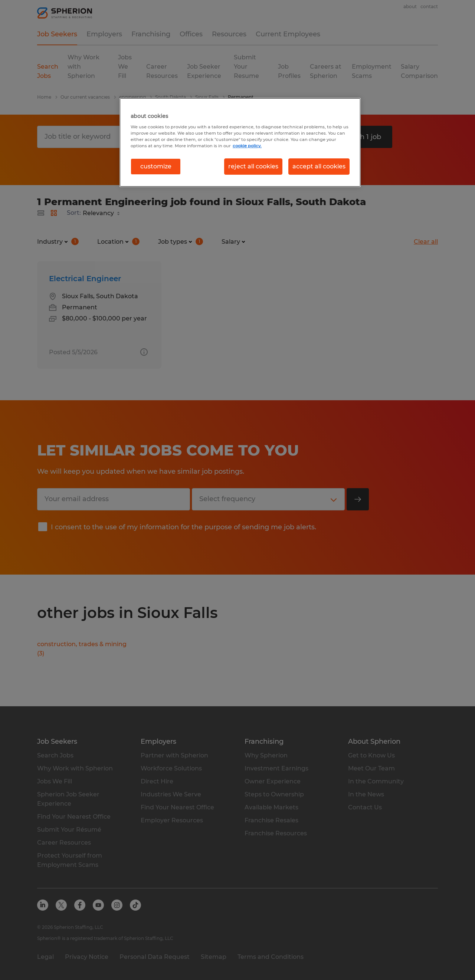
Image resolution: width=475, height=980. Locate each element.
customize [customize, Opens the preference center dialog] (156, 166)
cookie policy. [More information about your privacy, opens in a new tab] (247, 146)
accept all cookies (319, 166)
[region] (240, 142)
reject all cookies (253, 166)
